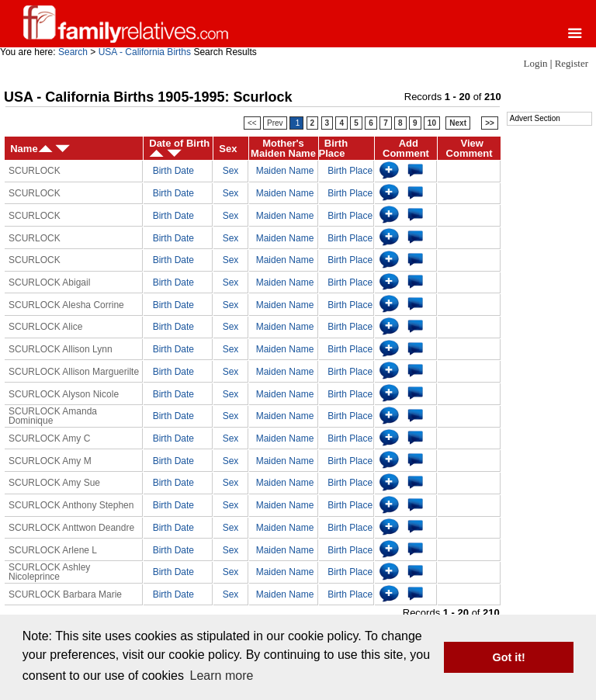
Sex (231, 171)
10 (432, 123)
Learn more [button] (222, 676)
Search (73, 52)
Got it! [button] (509, 657)
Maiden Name (285, 171)
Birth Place (350, 171)
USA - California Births (145, 52)
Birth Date (173, 171)
